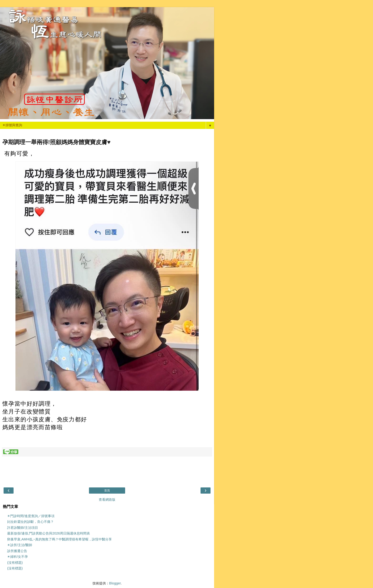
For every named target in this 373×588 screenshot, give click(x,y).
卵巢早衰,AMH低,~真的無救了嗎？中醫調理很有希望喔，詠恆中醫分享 (59, 539)
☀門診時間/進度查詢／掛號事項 (31, 516)
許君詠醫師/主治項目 (23, 528)
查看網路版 (107, 500)
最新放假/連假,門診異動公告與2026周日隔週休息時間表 (49, 533)
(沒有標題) (15, 563)
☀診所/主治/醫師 (20, 545)
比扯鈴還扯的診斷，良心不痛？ (30, 522)
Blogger (115, 583)
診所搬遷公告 (17, 551)
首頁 (107, 491)
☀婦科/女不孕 (17, 557)
